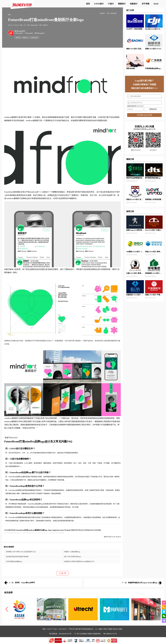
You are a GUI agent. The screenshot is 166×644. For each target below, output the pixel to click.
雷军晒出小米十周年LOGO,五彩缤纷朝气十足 (21, 552)
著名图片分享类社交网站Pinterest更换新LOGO (79, 561)
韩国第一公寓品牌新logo (72, 552)
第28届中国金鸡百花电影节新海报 (17, 557)
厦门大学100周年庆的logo (73, 557)
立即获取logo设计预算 (144, 115)
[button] (7, 609)
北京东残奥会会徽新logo (14, 561)
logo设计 (45, 442)
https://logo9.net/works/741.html (59, 530)
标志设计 (55, 195)
